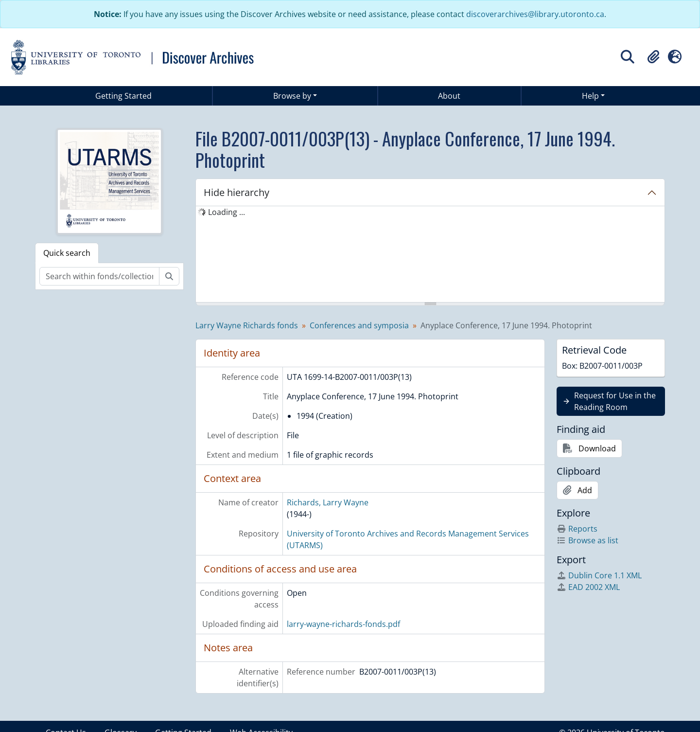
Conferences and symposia (359, 325)
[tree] (430, 255)
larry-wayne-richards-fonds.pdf (343, 624)
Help (590, 96)
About (449, 96)
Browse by (292, 96)
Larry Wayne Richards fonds (247, 325)
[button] (653, 57)
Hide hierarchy (236, 192)
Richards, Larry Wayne (328, 502)
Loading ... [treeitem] (227, 212)
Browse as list (587, 540)
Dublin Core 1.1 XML (599, 575)
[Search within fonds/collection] (99, 276)
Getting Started (123, 96)
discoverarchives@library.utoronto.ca (535, 14)
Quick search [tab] (67, 253)
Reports (577, 529)
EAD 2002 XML (588, 587)
